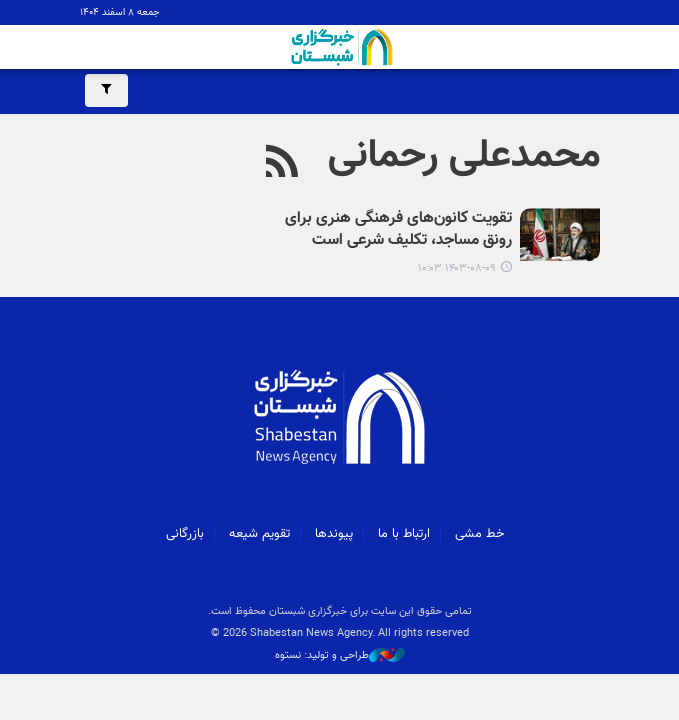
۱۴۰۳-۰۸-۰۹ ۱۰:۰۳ (457, 268)
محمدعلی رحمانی (464, 156)
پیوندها (334, 534)
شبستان (340, 47)
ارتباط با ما (404, 534)
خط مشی (479, 534)
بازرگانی (185, 534)
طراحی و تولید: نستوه (340, 656)
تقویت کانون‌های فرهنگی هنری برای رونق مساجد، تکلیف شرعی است (398, 230)
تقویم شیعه (259, 534)
